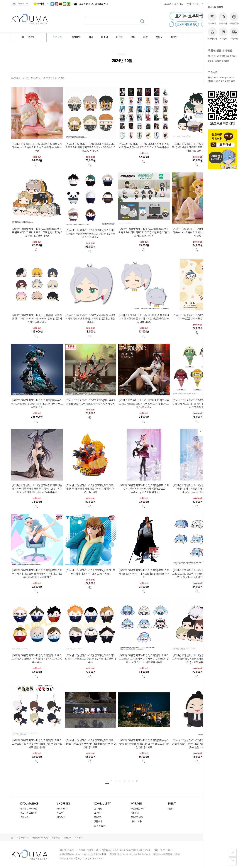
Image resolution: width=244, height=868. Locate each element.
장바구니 (212, 18)
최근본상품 (234, 18)
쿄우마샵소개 (23, 838)
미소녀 (104, 37)
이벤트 (171, 809)
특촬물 (159, 37)
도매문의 (24, 817)
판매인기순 (36, 78)
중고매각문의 (100, 826)
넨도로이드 (62, 809)
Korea (20, 4)
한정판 (174, 37)
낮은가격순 (48, 78)
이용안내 (67, 838)
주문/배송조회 (138, 809)
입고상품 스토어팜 (29, 809)
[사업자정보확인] (99, 854)
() (193, 4)
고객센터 (223, 34)
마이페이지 (212, 34)
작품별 (28, 37)
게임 (145, 37)
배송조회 (234, 34)
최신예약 (76, 37)
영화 (133, 37)
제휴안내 (79, 838)
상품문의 (98, 817)
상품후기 (223, 18)
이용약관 (56, 838)
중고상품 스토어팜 (29, 813)
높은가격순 (59, 78)
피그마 (60, 813)
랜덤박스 (61, 817)
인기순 (26, 78)
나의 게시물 (136, 822)
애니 (91, 37)
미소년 (119, 37)
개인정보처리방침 (40, 838)
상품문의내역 (137, 817)
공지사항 (98, 809)
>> (137, 781)
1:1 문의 (135, 813)
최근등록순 (16, 78)
